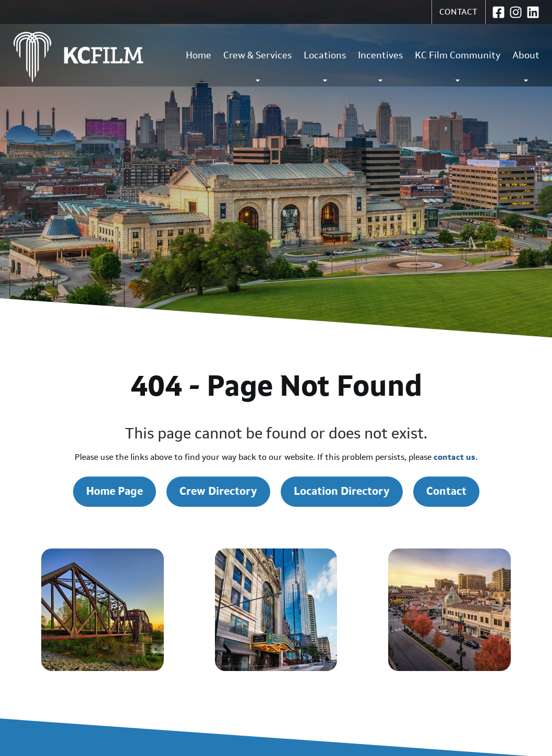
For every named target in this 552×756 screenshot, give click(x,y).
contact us (454, 457)
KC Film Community (458, 66)
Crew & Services (257, 66)
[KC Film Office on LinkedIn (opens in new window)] (533, 12)
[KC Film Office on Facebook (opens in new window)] (499, 12)
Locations (325, 66)
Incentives (380, 66)
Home (199, 55)
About (526, 66)
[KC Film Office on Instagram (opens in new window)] (516, 12)
